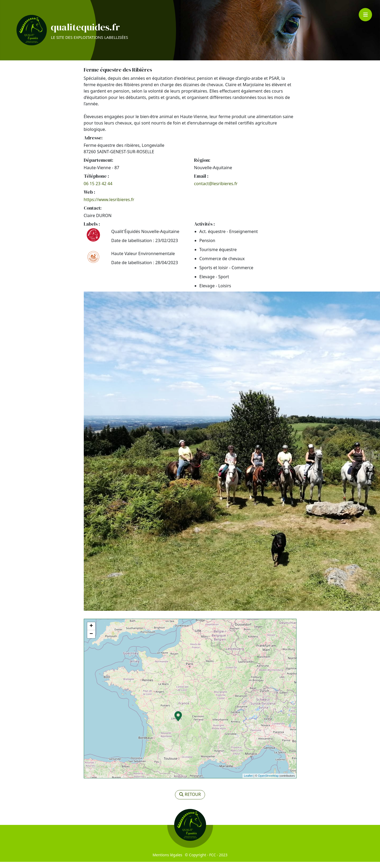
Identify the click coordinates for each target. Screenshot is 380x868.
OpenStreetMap (268, 782)
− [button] (91, 640)
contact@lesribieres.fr (216, 190)
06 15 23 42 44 (98, 190)
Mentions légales (168, 861)
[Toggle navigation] (365, 15)
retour (190, 801)
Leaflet (248, 782)
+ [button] (91, 632)
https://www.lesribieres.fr (109, 206)
